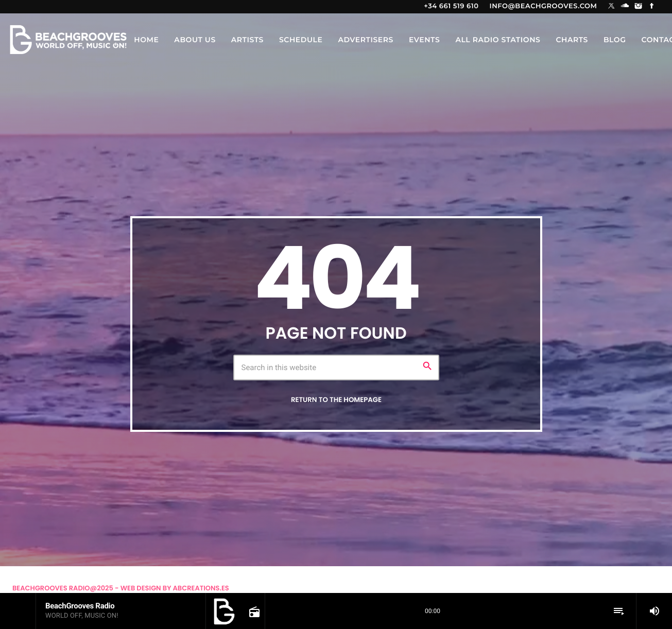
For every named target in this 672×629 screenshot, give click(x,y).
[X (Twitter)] (612, 7)
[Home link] (68, 40)
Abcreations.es (201, 588)
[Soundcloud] (625, 7)
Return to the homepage (336, 400)
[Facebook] (652, 7)
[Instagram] (639, 7)
